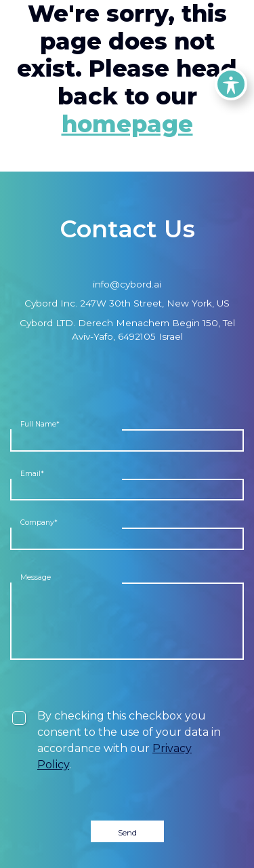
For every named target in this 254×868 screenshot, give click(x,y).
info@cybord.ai (127, 284)
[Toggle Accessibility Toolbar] (231, 84)
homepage (127, 124)
